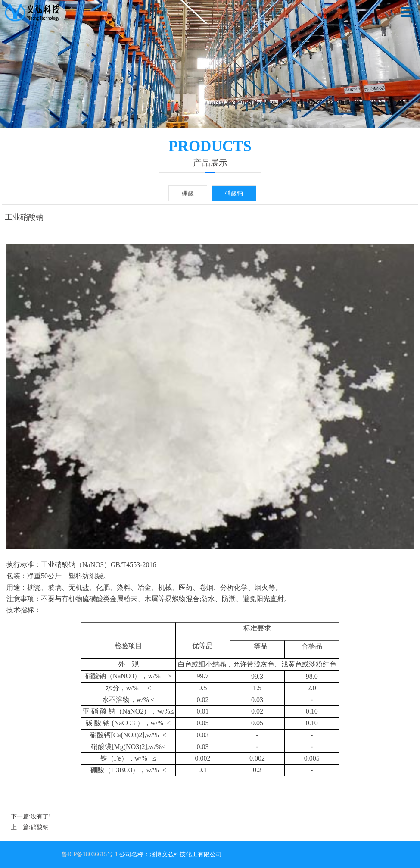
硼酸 (188, 193)
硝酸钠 (234, 193)
